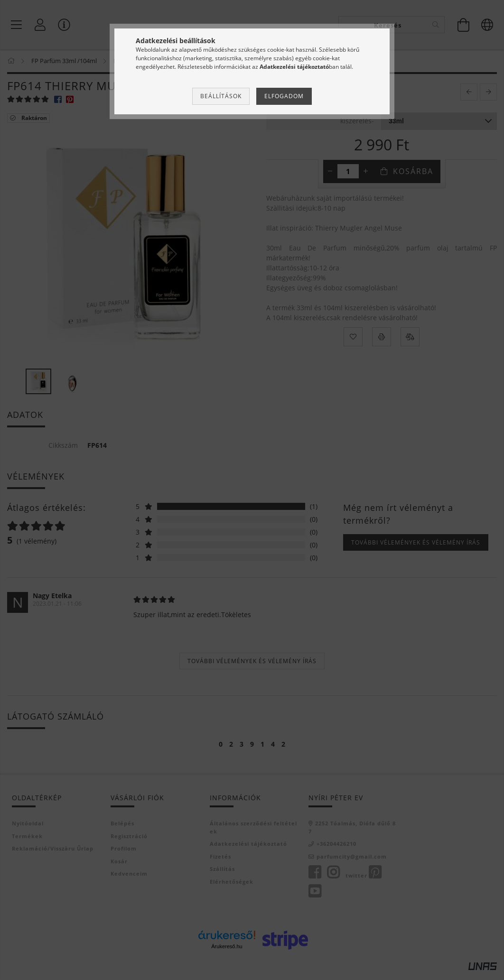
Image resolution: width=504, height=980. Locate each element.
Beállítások (221, 96)
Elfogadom (284, 96)
